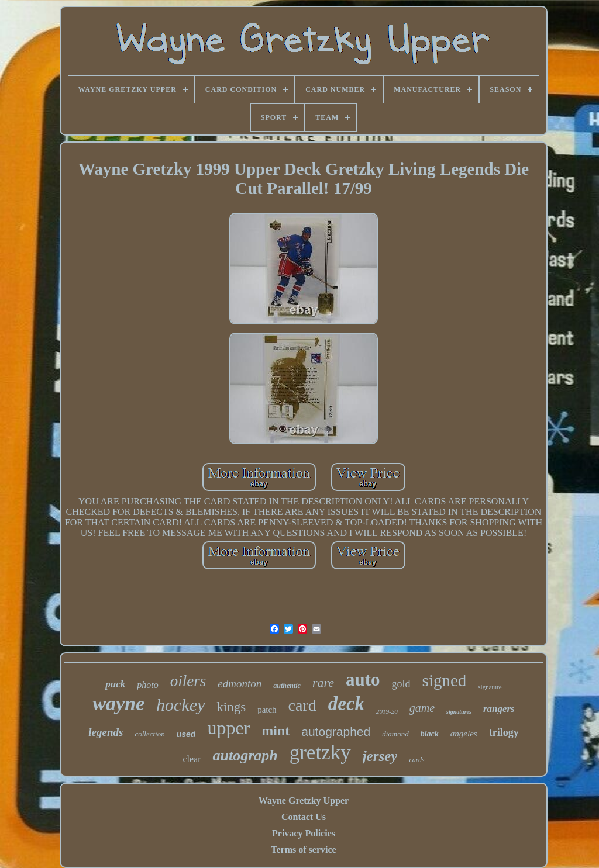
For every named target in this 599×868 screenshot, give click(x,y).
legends (106, 732)
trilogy (504, 732)
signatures (459, 712)
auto (363, 679)
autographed (336, 732)
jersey (380, 756)
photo (147, 685)
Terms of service (303, 850)
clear (192, 759)
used (186, 734)
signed (445, 680)
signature (490, 687)
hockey (180, 705)
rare (323, 682)
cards (416, 760)
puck (115, 684)
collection (149, 734)
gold (401, 684)
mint (276, 731)
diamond (395, 734)
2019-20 (387, 711)
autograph (245, 755)
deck (346, 704)
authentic (287, 686)
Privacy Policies (304, 833)
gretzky (320, 753)
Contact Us (304, 817)
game (422, 708)
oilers (188, 681)
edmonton (240, 684)
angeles (464, 734)
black (430, 734)
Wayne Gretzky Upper (304, 800)
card (302, 705)
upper (228, 728)
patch (267, 710)
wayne (118, 703)
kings (231, 707)
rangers (499, 709)
